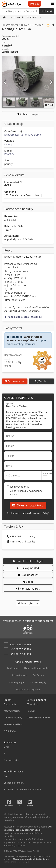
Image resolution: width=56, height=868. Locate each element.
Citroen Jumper (17, 682)
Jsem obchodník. (20, 487)
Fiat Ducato (38, 675)
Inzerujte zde (28, 603)
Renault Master (20, 675)
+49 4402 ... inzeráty (21, 536)
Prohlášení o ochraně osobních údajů (28, 513)
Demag (8, 144)
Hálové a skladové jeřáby (36, 668)
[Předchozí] (5, 82)
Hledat (46, 11)
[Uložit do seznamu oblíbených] (48, 25)
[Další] (51, 82)
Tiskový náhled (28, 568)
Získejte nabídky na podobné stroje (26, 493)
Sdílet (28, 582)
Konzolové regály (38, 682)
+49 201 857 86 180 (20, 644)
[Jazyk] (48, 4)
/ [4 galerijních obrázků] (49, 105)
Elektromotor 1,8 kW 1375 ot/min (23, 135)
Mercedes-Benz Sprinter (28, 690)
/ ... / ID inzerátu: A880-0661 (21, 17)
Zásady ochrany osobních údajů (27, 859)
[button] (53, 4)
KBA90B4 (9, 154)
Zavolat (41, 381)
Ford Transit (13, 668)
